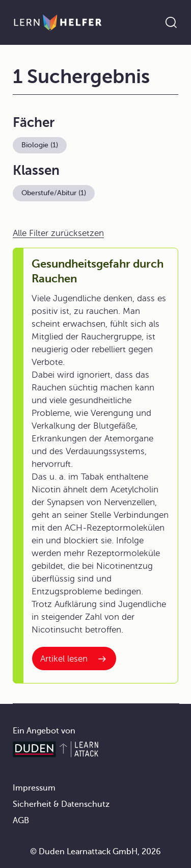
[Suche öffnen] (171, 22)
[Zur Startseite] (58, 22)
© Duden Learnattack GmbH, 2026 (95, 852)
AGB (21, 821)
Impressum (34, 788)
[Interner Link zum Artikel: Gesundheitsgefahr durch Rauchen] (74, 659)
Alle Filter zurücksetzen (58, 233)
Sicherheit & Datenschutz (61, 804)
